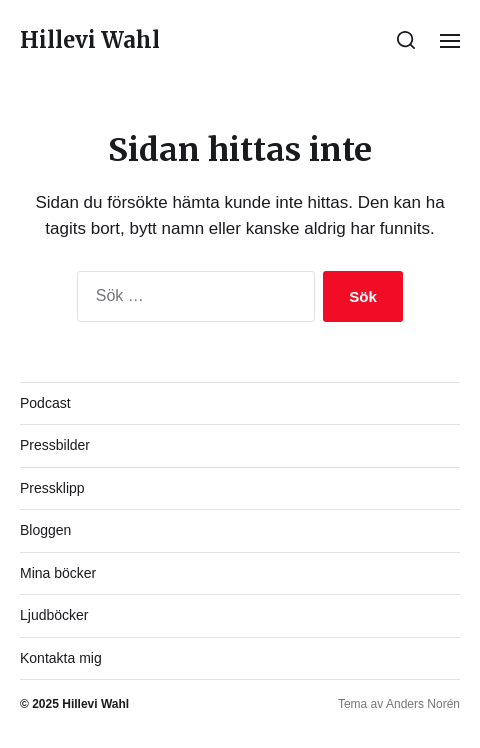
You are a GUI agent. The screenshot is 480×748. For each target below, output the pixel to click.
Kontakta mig (61, 658)
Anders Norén (423, 704)
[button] (406, 40)
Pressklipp (52, 488)
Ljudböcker (54, 615)
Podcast (45, 403)
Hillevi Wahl (90, 40)
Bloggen (45, 530)
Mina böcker (58, 573)
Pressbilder (55, 445)
